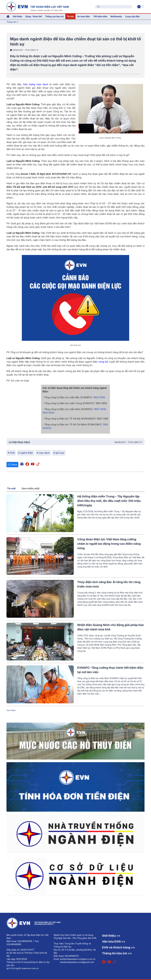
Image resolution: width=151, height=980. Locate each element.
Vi (139, 7)
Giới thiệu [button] (17, 16)
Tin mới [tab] (11, 488)
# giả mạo (59, 453)
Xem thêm (11, 710)
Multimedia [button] (116, 16)
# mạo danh (43, 453)
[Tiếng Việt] (38, 6)
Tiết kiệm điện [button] (100, 16)
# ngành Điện (26, 453)
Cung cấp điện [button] (132, 16)
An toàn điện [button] (84, 16)
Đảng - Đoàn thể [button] (34, 16)
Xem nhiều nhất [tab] (31, 488)
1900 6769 (99, 397)
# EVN (11, 453)
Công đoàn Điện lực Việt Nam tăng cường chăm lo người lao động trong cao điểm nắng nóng (109, 544)
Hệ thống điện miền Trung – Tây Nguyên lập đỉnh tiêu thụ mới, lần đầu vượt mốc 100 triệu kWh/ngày (109, 501)
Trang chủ (11, 22)
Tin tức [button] (70, 16)
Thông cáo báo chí (54, 16)
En (142, 7)
